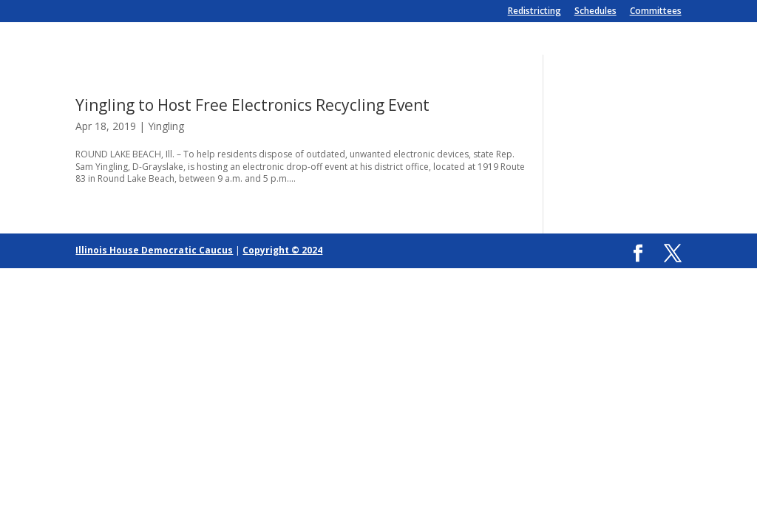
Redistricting (534, 12)
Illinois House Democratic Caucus (154, 250)
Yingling (166, 126)
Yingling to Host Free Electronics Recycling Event (252, 105)
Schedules (595, 12)
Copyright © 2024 (282, 250)
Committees (656, 12)
